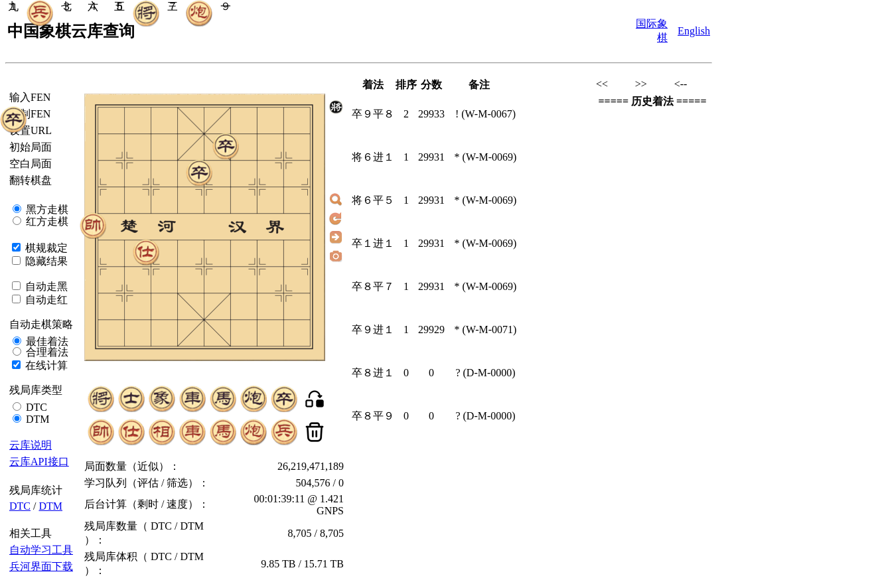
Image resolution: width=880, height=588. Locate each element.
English (694, 31)
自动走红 (45, 300)
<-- (681, 84)
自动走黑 (45, 286)
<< (602, 84)
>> (641, 84)
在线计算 (45, 365)
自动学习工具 (41, 550)
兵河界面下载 (41, 566)
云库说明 (31, 445)
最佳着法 (46, 341)
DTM (37, 419)
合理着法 (46, 352)
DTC (35, 407)
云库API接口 (39, 462)
